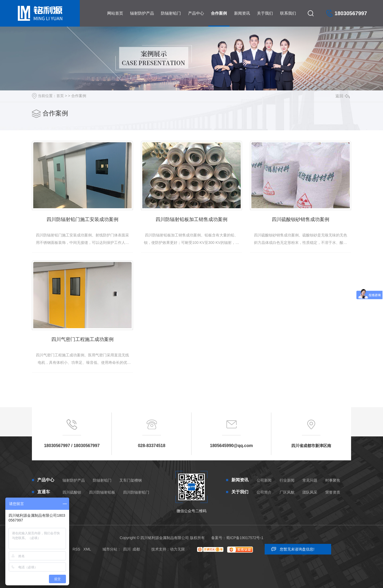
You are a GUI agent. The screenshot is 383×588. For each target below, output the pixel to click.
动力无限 (177, 549)
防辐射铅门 (171, 13)
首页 (60, 96)
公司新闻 (264, 480)
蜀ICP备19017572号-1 (245, 538)
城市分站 (110, 549)
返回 (343, 96)
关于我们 (265, 13)
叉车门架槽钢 (131, 480)
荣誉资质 (333, 492)
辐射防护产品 (142, 13)
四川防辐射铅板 (102, 492)
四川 (127, 549)
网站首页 (115, 13)
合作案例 (219, 13)
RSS (76, 549)
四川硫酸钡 (72, 492)
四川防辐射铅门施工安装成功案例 (82, 219)
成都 (136, 549)
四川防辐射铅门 (136, 492)
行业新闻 (287, 480)
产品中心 (196, 13)
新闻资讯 (242, 13)
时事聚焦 (333, 480)
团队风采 (310, 492)
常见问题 (310, 480)
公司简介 (264, 492)
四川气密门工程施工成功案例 (82, 339)
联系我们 (288, 13)
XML (87, 549)
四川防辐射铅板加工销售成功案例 (191, 219)
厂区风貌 (287, 492)
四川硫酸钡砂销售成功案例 (301, 219)
